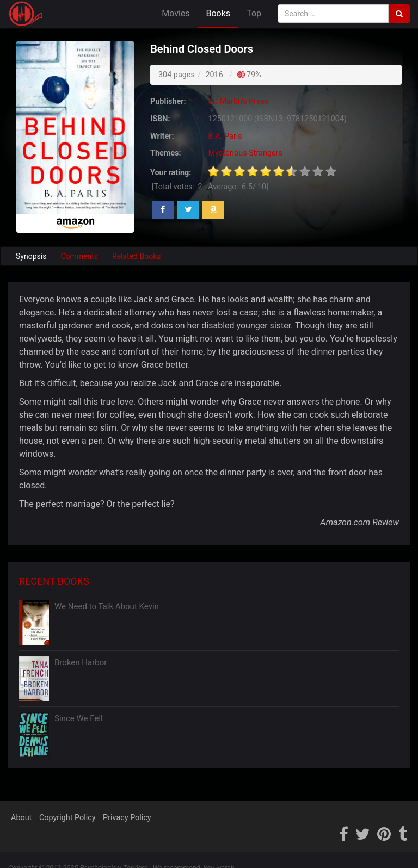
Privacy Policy (127, 818)
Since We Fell (79, 718)
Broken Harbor (81, 662)
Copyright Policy (67, 818)
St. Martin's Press (239, 101)
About (21, 818)
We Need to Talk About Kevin (107, 606)
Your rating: (171, 173)
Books (219, 13)
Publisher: (168, 101)
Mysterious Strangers (245, 153)
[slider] (272, 171)
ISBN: (160, 119)
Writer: (162, 136)
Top (254, 13)
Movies (176, 13)
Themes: (165, 153)
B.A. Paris (225, 136)
